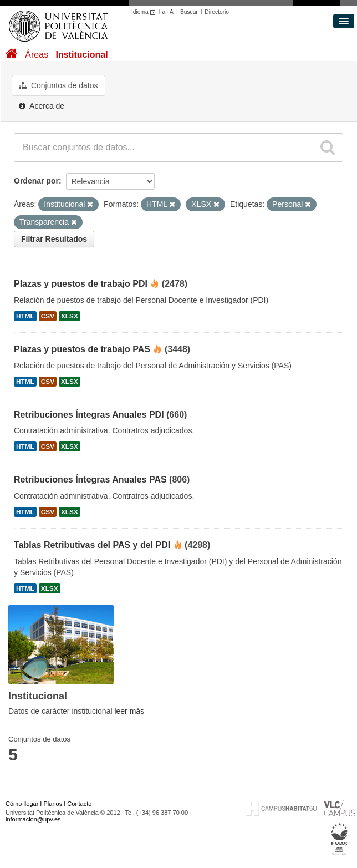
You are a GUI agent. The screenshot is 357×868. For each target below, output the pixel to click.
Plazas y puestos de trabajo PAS (82, 349)
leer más (129, 711)
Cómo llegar (22, 804)
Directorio (217, 12)
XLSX (70, 316)
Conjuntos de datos (58, 85)
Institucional (81, 55)
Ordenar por (36, 181)
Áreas (37, 55)
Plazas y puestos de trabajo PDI (81, 284)
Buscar (189, 12)
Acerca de (42, 106)
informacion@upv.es (33, 819)
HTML (25, 316)
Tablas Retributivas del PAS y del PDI (92, 545)
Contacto (79, 804)
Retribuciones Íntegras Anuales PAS (90, 479)
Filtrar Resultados (54, 239)
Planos (53, 804)
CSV (48, 316)
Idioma (145, 12)
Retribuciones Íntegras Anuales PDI (89, 415)
